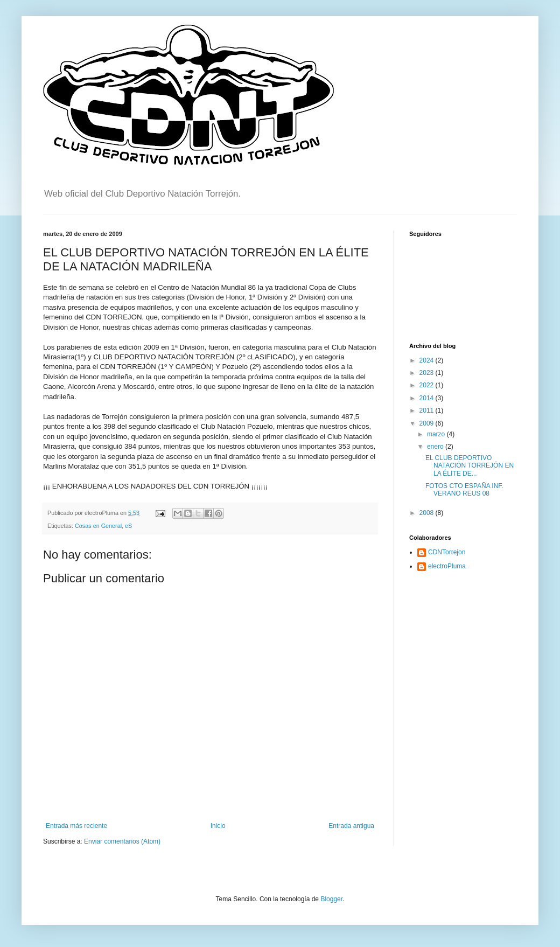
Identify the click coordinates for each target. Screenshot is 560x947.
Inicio (218, 826)
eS (128, 526)
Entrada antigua (351, 826)
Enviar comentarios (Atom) (122, 841)
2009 (428, 423)
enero (436, 447)
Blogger (331, 899)
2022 (428, 385)
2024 (428, 360)
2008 (428, 513)
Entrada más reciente (76, 826)
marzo (437, 434)
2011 (428, 410)
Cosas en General (98, 526)
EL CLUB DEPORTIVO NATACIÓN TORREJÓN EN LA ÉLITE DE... (470, 466)
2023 (428, 373)
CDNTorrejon (447, 552)
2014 (428, 398)
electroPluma (447, 566)
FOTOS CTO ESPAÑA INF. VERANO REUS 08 (464, 490)
